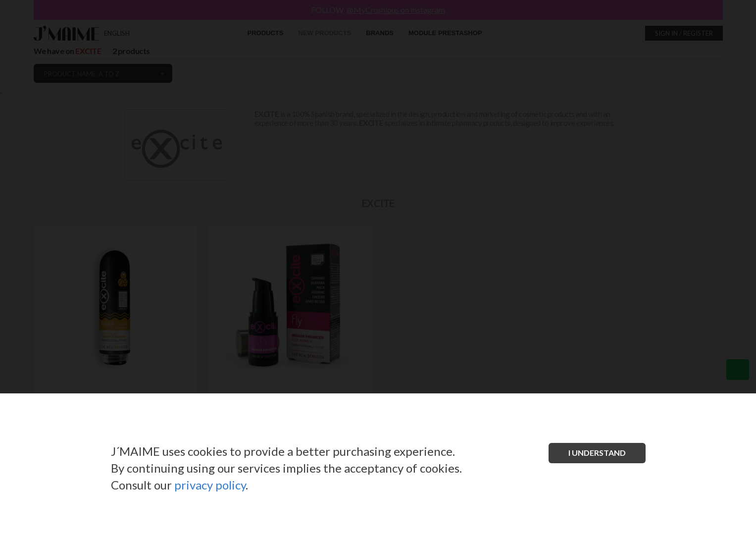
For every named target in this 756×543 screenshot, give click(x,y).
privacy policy (210, 485)
